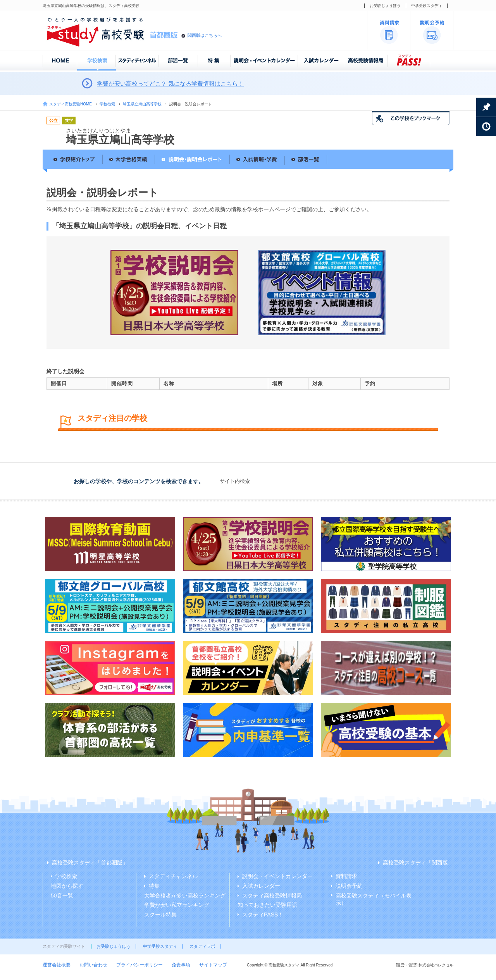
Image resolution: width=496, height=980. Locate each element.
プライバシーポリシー (139, 965)
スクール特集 (160, 915)
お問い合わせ (93, 965)
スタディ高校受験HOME (71, 104)
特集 (154, 886)
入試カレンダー (261, 886)
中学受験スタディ (427, 6)
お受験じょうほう (385, 6)
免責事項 (181, 965)
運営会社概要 (57, 965)
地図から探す (67, 886)
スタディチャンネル (173, 876)
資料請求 (346, 876)
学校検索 (107, 104)
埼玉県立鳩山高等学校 (142, 104)
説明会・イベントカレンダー (277, 876)
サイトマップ (213, 965)
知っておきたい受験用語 (267, 905)
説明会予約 (349, 886)
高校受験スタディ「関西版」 (418, 863)
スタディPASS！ (263, 915)
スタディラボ (202, 946)
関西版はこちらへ (205, 35)
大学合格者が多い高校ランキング (185, 896)
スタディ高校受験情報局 (272, 896)
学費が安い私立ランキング (177, 905)
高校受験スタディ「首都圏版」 (90, 863)
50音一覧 (62, 896)
